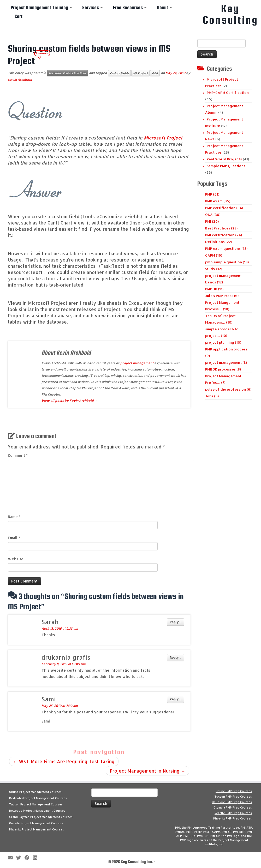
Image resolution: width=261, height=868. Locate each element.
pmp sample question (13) (227, 262)
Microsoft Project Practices (67, 73)
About (164, 7)
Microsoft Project (163, 138)
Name (14, 517)
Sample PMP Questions (226, 166)
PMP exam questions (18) (226, 248)
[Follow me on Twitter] (20, 858)
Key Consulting (230, 14)
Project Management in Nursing (147, 771)
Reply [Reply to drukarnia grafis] (176, 657)
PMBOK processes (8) (223, 369)
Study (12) (214, 269)
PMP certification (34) (224, 208)
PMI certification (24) (224, 235)
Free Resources (130, 7)
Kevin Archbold (20, 80)
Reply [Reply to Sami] (176, 699)
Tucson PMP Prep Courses (233, 797)
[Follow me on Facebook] (29, 858)
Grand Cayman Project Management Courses (41, 817)
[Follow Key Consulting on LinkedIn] (37, 858)
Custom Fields (119, 73)
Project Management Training (41, 7)
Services (92, 7)
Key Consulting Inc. (137, 862)
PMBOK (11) (214, 289)
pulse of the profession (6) (228, 389)
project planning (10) (223, 342)
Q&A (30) (213, 215)
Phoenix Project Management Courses (37, 829)
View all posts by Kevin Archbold (70, 401)
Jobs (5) (212, 396)
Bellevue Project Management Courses (37, 811)
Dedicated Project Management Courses (38, 798)
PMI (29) (212, 221)
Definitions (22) (219, 242)
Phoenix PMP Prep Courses (233, 818)
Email (14, 538)
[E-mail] (12, 858)
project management (137, 363)
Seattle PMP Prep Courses (233, 813)
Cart (19, 16)
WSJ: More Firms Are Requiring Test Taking (64, 761)
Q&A (155, 73)
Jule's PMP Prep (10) (222, 296)
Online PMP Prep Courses (234, 791)
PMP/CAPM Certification (228, 93)
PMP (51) (212, 194)
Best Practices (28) (221, 228)
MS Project (140, 73)
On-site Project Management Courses (36, 823)
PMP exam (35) (218, 201)
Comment (18, 455)
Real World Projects (224, 159)
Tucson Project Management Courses (36, 804)
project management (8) (226, 362)
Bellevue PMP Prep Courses (232, 802)
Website (16, 559)
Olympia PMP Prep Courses (233, 808)
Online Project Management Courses (35, 792)
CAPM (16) (214, 255)
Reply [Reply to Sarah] (176, 622)
